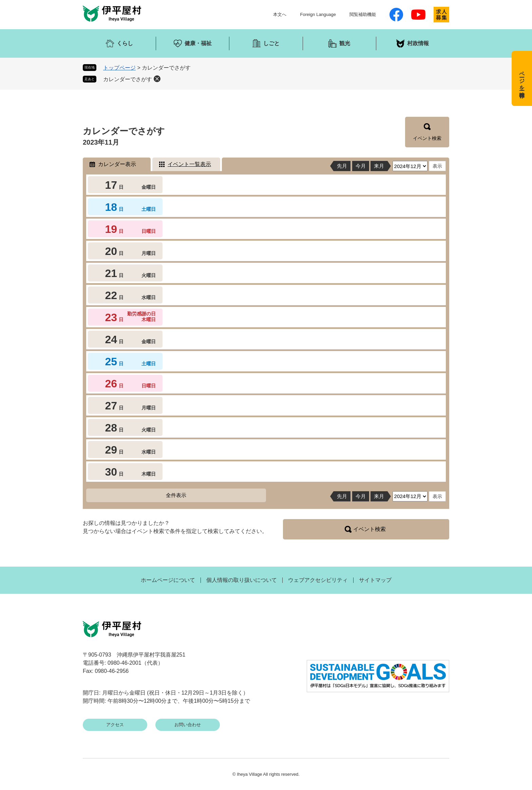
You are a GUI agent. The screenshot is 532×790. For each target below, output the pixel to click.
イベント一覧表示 (189, 164)
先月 (342, 166)
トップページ (119, 68)
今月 (361, 166)
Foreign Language (318, 14)
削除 (157, 79)
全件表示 (176, 495)
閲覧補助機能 (363, 14)
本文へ (280, 14)
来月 (379, 166)
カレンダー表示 (117, 164)
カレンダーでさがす (128, 79)
